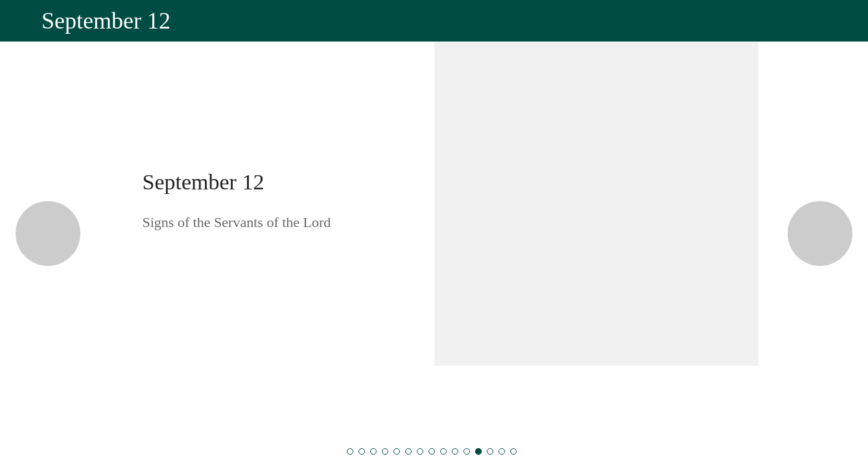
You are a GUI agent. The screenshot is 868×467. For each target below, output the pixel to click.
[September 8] (432, 451)
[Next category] (820, 233)
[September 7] (420, 451)
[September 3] (373, 451)
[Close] (21, 21)
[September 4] (385, 451)
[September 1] (350, 451)
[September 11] (467, 451)
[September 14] (502, 451)
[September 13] (490, 451)
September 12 (204, 182)
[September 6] (408, 451)
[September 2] (362, 451)
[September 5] (397, 451)
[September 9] (443, 451)
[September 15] (513, 451)
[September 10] (455, 451)
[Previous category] (48, 233)
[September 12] (478, 451)
